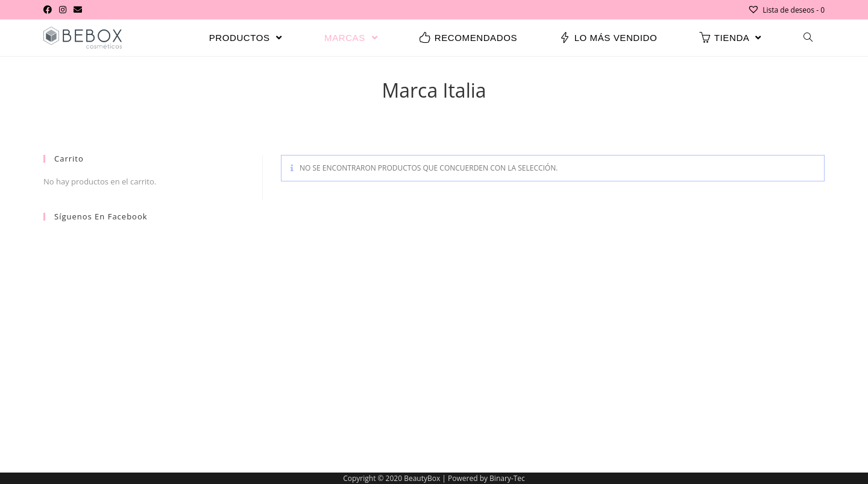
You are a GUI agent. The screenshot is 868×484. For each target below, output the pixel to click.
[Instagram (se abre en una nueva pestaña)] (63, 10)
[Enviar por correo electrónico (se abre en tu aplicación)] (78, 10)
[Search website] (808, 38)
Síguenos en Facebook (101, 216)
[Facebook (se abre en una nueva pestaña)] (49, 10)
